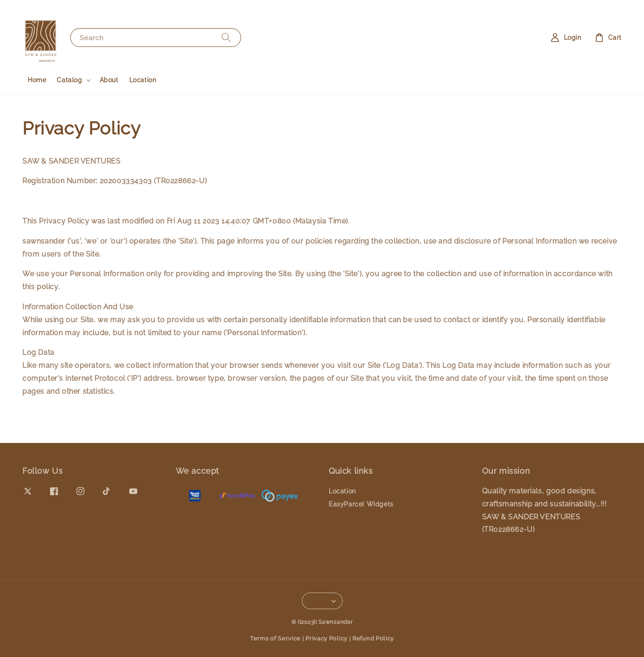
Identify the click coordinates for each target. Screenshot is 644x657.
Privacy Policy (326, 638)
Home (37, 80)
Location (143, 80)
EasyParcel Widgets (361, 504)
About (109, 80)
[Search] (226, 37)
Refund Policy (373, 638)
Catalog (69, 80)
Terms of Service (275, 638)
